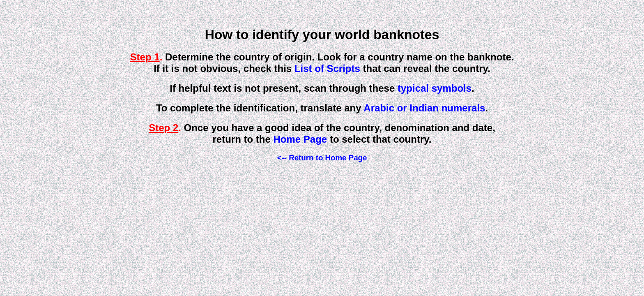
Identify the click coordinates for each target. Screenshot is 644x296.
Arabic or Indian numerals (424, 108)
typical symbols (435, 88)
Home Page (300, 139)
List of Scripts (327, 68)
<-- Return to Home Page (322, 158)
